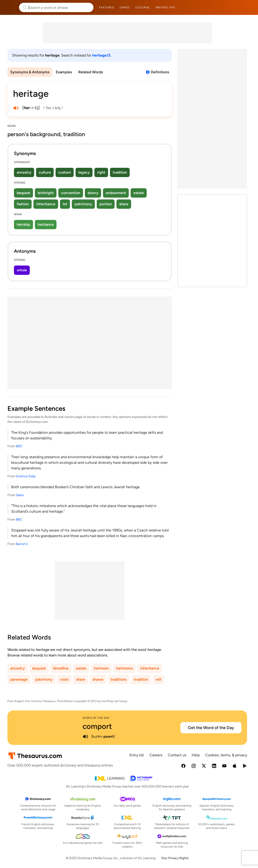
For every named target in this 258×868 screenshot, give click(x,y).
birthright (46, 193)
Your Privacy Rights (175, 858)
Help (196, 755)
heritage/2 (102, 55)
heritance (46, 224)
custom (65, 172)
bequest (23, 193)
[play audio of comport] (85, 737)
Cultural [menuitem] (143, 7)
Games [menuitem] (125, 7)
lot (65, 204)
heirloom (101, 668)
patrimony (83, 204)
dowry (93, 193)
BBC (19, 446)
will (158, 679)
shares (98, 679)
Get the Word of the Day (211, 728)
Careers (156, 755)
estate (139, 193)
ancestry (24, 172)
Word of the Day (96, 718)
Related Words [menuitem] (91, 72)
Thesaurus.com (10, 7)
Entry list (137, 755)
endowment (116, 193)
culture (45, 172)
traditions (119, 679)
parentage (19, 679)
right (101, 172)
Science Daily (26, 476)
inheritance (46, 204)
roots (64, 679)
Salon (20, 495)
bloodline (61, 668)
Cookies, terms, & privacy (226, 755)
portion (106, 204)
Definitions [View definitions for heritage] (160, 72)
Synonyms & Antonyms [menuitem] (30, 72)
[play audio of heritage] (16, 108)
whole (22, 270)
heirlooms (124, 668)
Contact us (177, 755)
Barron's (22, 544)
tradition (120, 172)
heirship (23, 224)
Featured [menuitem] (106, 7)
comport (97, 726)
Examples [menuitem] (64, 72)
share (124, 204)
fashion (23, 204)
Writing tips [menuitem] (165, 7)
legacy (84, 172)
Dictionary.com (248, 7)
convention (71, 193)
